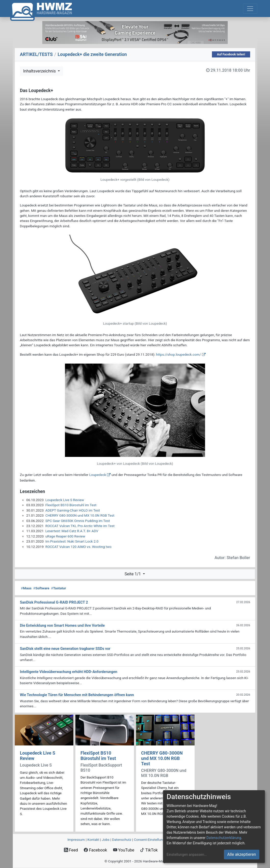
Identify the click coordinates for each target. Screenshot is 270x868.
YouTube (124, 850)
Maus (26, 588)
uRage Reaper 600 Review (65, 536)
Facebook (95, 850)
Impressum (76, 840)
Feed (71, 850)
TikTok (149, 850)
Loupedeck (98, 475)
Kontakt (93, 840)
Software (41, 588)
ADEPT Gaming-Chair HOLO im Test (73, 510)
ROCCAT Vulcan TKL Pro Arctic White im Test (80, 526)
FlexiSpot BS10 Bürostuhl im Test (71, 505)
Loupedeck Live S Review (65, 500)
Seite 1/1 (133, 574)
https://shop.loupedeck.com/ (179, 354)
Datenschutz (122, 840)
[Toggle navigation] (250, 9)
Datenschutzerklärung (224, 838)
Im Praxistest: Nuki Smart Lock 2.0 (72, 541)
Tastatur (58, 588)
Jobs (106, 840)
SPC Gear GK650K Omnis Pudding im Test (78, 521)
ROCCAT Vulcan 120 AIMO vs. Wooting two (78, 547)
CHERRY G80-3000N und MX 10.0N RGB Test (80, 515)
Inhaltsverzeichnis (40, 71)
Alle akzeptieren (242, 854)
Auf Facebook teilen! (231, 54)
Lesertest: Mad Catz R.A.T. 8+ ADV (72, 531)
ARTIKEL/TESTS (36, 54)
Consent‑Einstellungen (151, 840)
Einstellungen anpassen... (187, 855)
